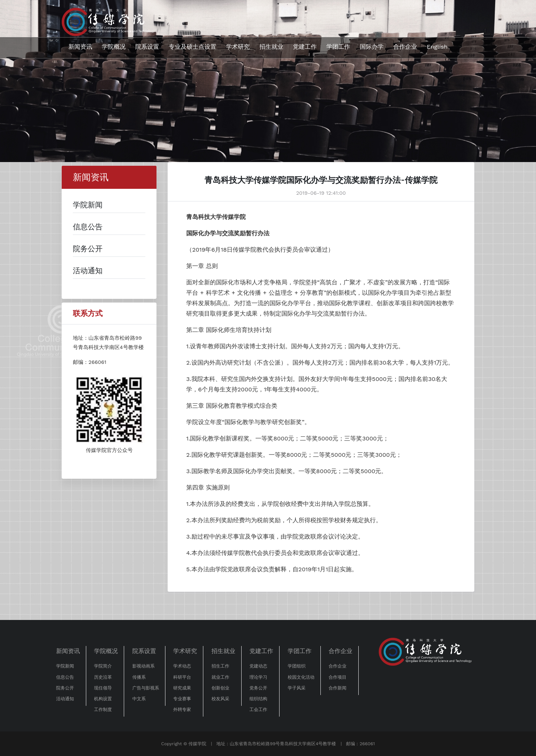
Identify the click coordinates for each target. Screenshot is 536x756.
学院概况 (114, 47)
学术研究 (238, 47)
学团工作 (338, 47)
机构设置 (103, 699)
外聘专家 (182, 710)
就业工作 (220, 677)
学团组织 (297, 666)
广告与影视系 (146, 688)
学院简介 (103, 666)
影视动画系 (143, 666)
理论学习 (258, 677)
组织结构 (258, 699)
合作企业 (405, 47)
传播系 (139, 677)
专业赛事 (182, 699)
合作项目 (338, 677)
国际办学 (372, 47)
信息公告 (65, 677)
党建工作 (305, 47)
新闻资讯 (80, 47)
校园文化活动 (301, 677)
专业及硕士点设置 (193, 47)
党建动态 (258, 666)
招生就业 (271, 47)
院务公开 (65, 688)
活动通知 (65, 699)
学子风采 (297, 688)
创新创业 (220, 688)
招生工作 (220, 666)
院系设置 (147, 47)
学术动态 (182, 666)
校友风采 (220, 699)
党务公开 (258, 688)
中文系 (139, 699)
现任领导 (103, 688)
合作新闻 (338, 688)
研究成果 (182, 688)
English (437, 47)
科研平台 (182, 677)
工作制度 (103, 710)
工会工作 (258, 710)
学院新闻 (65, 666)
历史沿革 (103, 677)
